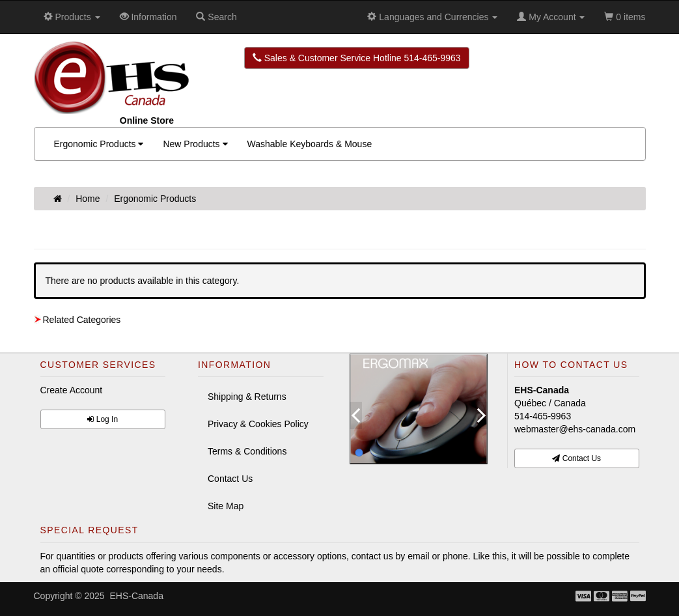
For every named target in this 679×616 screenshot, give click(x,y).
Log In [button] (103, 419)
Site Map (226, 506)
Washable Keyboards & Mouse (310, 144)
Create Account (72, 390)
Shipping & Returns (247, 397)
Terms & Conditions (247, 451)
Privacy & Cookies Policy (258, 424)
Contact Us (230, 479)
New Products (195, 144)
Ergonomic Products (99, 144)
